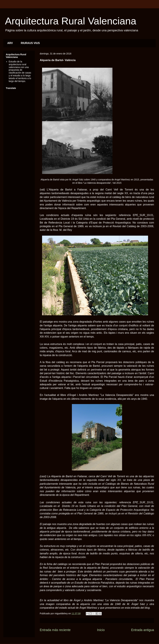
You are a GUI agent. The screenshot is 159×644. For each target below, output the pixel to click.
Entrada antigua (143, 630)
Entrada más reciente (55, 630)
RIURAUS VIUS (30, 43)
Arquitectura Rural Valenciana (71, 21)
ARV (10, 43)
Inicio (101, 630)
